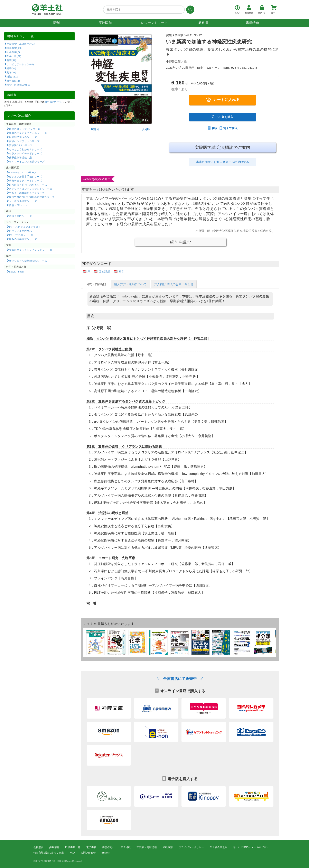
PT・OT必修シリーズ (21, 235)
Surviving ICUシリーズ (23, 172)
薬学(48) (11, 72)
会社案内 (39, 847)
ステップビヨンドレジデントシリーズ (31, 189)
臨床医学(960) (14, 48)
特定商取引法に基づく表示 (49, 853)
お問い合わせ (88, 853)
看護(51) (11, 60)
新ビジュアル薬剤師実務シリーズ (28, 261)
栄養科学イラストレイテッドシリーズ (31, 250)
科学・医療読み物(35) (19, 85)
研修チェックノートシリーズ (25, 181)
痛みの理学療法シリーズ (23, 239)
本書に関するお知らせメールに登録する (222, 162)
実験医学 (105, 23)
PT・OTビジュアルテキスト (25, 227)
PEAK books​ (17, 271)
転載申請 (168, 847)
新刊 (57, 23)
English (106, 853)
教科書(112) (13, 81)
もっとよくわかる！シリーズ (25, 149)
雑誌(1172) (12, 76)
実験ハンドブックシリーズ (24, 141)
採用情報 (54, 847)
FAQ (72, 853)
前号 (95, 129)
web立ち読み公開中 (97, 179)
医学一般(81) (14, 56)
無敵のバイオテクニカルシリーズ (28, 133)
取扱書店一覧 (73, 847)
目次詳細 (104, 271)
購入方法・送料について (130, 284)
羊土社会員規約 (219, 847)
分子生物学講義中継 (20, 157)
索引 (121, 271)
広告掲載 (126, 847)
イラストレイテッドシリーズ (25, 153)
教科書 (203, 23)
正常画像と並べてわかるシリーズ (28, 185)
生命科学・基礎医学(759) (21, 44)
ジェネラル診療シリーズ (23, 201)
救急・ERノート (18, 205)
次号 (146, 129)
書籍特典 (253, 23)
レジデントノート (154, 23)
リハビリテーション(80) (20, 64)
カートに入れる (222, 100)
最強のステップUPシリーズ (25, 129)
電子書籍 (91, 847)
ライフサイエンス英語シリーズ (27, 161)
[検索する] (190, 10)
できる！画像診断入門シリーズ (27, 193)
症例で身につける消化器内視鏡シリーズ (32, 197)
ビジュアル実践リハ (20, 231)
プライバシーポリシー (191, 847)
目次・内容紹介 (97, 284)
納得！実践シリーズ (20, 216)
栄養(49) (11, 68)
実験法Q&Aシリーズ (21, 145)
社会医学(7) (13, 52)
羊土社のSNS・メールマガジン (251, 847)
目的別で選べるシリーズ (23, 137)
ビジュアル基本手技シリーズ (25, 176)
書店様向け (109, 847)
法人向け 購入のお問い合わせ (174, 284)
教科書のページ (53, 102)
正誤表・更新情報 (147, 847)
